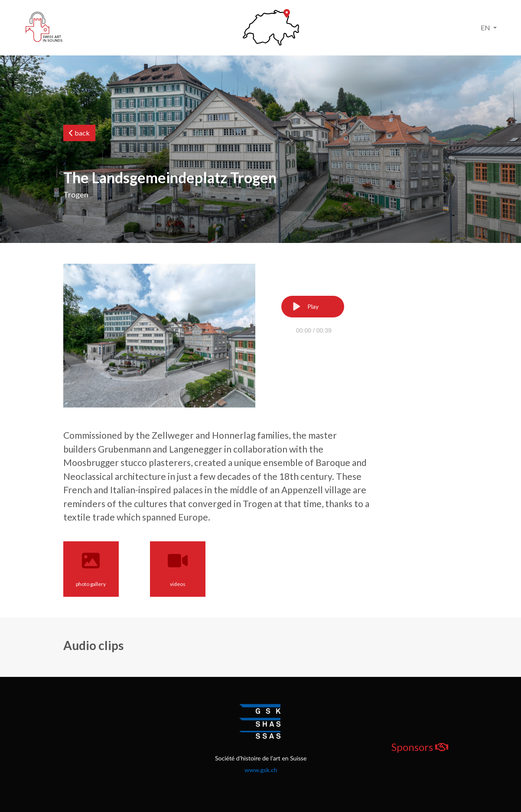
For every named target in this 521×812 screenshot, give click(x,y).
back (79, 133)
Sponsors (420, 747)
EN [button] (486, 27)
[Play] (313, 307)
